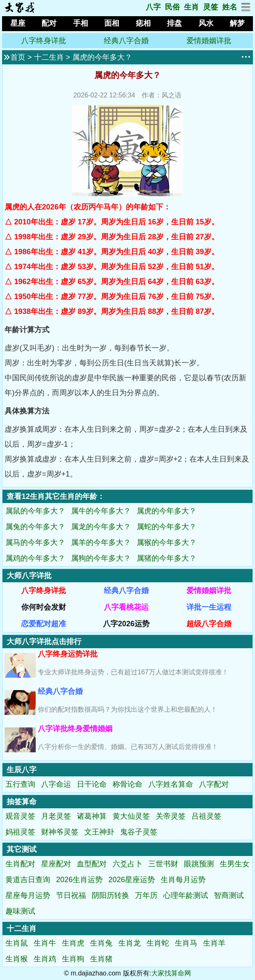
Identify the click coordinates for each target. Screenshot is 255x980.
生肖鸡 (45, 959)
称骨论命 (127, 784)
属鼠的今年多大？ (35, 511)
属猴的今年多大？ (167, 542)
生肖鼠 (17, 943)
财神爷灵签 (60, 832)
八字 (153, 7)
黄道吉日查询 (28, 880)
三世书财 (163, 864)
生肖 (191, 7)
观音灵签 (20, 816)
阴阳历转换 (110, 895)
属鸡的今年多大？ (35, 558)
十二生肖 (49, 57)
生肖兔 (101, 943)
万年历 (146, 895)
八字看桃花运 (126, 607)
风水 (206, 23)
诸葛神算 (92, 816)
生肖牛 (45, 943)
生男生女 (235, 864)
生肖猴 (17, 959)
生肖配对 (20, 864)
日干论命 (92, 784)
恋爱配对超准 (44, 624)
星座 (18, 23)
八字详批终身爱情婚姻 (75, 729)
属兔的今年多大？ (35, 527)
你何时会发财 (44, 607)
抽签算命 (22, 802)
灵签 (211, 7)
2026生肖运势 (79, 880)
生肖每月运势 (183, 880)
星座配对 (56, 864)
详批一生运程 (209, 607)
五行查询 (20, 784)
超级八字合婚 (209, 624)
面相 (112, 23)
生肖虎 (73, 943)
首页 (18, 57)
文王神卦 (99, 832)
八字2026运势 (126, 624)
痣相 (143, 23)
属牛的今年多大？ (101, 511)
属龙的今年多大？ (101, 527)
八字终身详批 (44, 41)
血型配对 (92, 864)
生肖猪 (101, 959)
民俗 (172, 7)
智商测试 (229, 895)
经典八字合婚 (126, 41)
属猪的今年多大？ (167, 558)
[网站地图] (246, 10)
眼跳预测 (199, 864)
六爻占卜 (127, 864)
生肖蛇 (158, 943)
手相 (81, 23)
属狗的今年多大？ (101, 558)
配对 (49, 23)
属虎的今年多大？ (102, 57)
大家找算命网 (171, 973)
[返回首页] (19, 11)
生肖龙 (130, 943)
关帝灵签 (171, 816)
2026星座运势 (132, 880)
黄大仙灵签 (131, 816)
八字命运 (56, 784)
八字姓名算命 (171, 784)
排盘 (174, 23)
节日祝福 (71, 895)
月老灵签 (56, 816)
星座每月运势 (28, 895)
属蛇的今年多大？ (167, 527)
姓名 (230, 7)
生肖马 (186, 943)
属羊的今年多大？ (101, 542)
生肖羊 (214, 943)
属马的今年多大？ (35, 542)
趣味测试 (20, 911)
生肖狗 (73, 959)
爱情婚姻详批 (209, 41)
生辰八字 (22, 770)
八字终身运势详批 (68, 654)
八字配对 (214, 784)
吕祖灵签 (206, 816)
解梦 (237, 23)
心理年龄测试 (186, 895)
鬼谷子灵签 (139, 832)
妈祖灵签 (20, 832)
